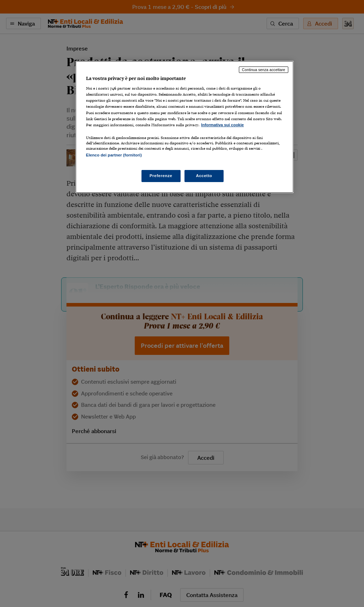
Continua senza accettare (264, 70)
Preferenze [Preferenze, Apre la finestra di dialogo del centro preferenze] (161, 176)
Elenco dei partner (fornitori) (114, 155)
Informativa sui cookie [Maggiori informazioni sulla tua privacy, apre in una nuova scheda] (223, 125)
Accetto (204, 176)
